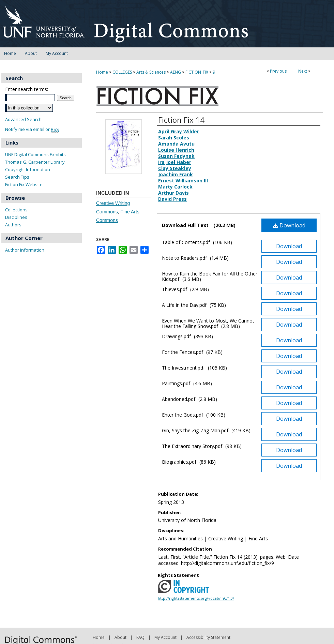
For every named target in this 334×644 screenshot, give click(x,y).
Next (303, 71)
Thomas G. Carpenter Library (35, 162)
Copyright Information (28, 169)
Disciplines (16, 217)
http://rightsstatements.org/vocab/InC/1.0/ (196, 598)
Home (102, 72)
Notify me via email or (32, 129)
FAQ (140, 637)
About (120, 637)
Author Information (25, 250)
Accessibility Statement (208, 637)
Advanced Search (23, 119)
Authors (13, 225)
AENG (176, 72)
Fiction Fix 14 (181, 120)
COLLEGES (122, 72)
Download (289, 225)
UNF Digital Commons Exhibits (35, 154)
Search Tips (17, 177)
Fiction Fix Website (24, 184)
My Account (165, 637)
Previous (278, 71)
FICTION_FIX (197, 72)
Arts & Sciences (151, 72)
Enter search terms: (27, 89)
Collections (16, 210)
